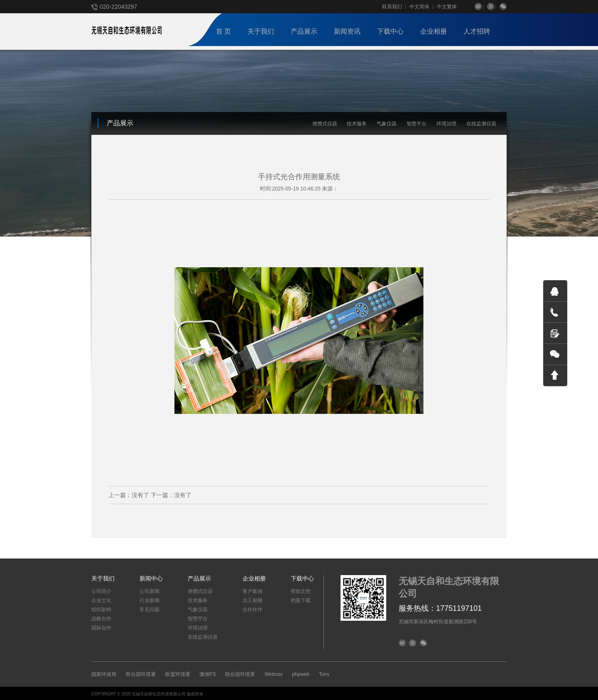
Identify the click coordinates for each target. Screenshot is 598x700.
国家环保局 (104, 673)
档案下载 (301, 599)
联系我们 (392, 7)
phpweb (301, 673)
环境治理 (446, 124)
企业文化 (101, 599)
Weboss (273, 673)
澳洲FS (207, 673)
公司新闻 (149, 590)
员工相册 (252, 599)
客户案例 (252, 590)
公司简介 (101, 590)
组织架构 (101, 608)
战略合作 (101, 617)
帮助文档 (301, 590)
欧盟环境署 (178, 673)
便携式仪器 (325, 124)
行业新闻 (149, 599)
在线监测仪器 (481, 124)
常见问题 (149, 608)
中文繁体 (447, 7)
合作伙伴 (252, 608)
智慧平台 (417, 124)
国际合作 (101, 627)
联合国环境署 (141, 673)
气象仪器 (387, 124)
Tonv (324, 673)
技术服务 (357, 124)
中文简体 (419, 7)
